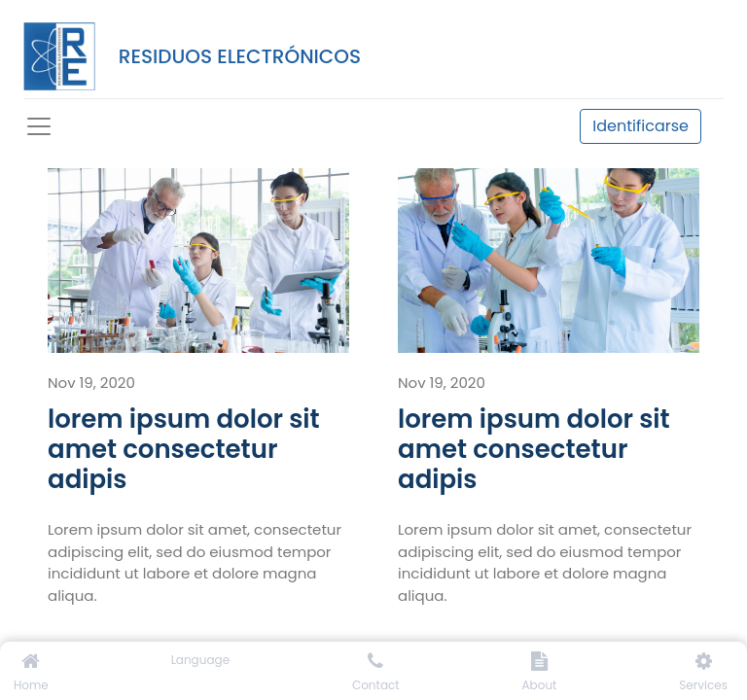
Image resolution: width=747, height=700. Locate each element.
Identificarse (640, 126)
